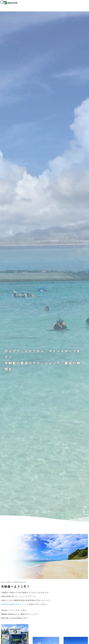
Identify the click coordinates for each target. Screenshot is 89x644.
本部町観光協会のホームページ (14, 604)
